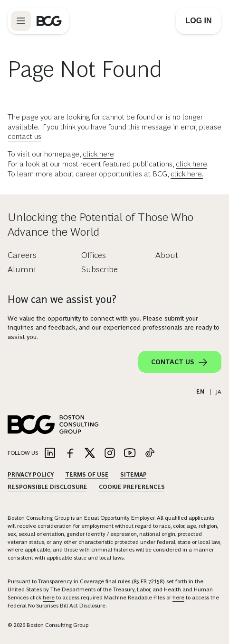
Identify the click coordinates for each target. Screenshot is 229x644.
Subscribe (100, 269)
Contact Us (180, 362)
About (167, 255)
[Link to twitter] (90, 454)
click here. (187, 174)
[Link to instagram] (110, 454)
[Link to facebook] (70, 454)
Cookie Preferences (132, 487)
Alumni (22, 269)
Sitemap (134, 475)
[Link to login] (199, 21)
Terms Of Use (87, 475)
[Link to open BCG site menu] (21, 21)
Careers (22, 255)
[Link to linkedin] (50, 454)
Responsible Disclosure (48, 487)
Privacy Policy (31, 475)
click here (98, 154)
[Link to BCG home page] (49, 21)
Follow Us (23, 453)
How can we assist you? (62, 299)
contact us (24, 136)
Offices (94, 255)
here (49, 598)
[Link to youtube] (130, 454)
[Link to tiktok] (150, 454)
